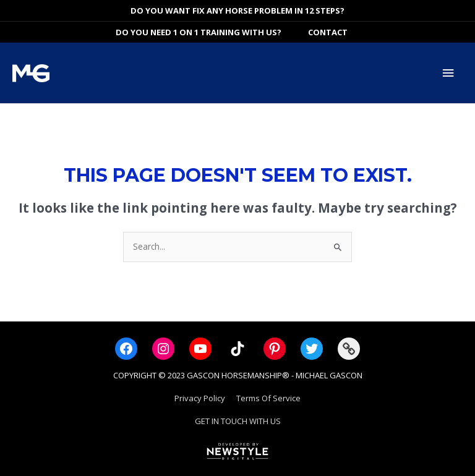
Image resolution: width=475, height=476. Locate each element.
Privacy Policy (200, 398)
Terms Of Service (268, 398)
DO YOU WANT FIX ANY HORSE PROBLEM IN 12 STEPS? (237, 11)
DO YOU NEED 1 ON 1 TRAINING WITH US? (199, 32)
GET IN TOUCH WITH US (238, 421)
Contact (328, 32)
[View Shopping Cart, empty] (366, 32)
